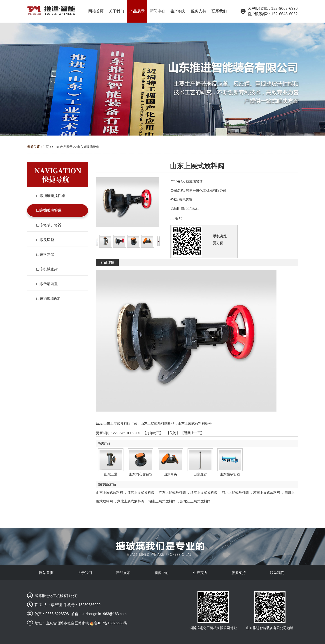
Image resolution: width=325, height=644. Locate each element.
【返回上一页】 (192, 433)
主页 (46, 147)
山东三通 (111, 474)
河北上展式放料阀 (235, 493)
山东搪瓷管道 (230, 474)
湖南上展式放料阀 (162, 501)
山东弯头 (170, 474)
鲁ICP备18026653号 (109, 623)
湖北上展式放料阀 (131, 501)
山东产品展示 (63, 147)
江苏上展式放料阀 (141, 493)
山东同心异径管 (141, 474)
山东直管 (200, 474)
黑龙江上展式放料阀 (195, 501)
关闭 (173, 433)
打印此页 (153, 433)
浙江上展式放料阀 (204, 493)
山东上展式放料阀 (109, 493)
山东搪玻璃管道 (88, 147)
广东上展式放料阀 (172, 493)
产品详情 (107, 262)
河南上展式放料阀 (267, 493)
